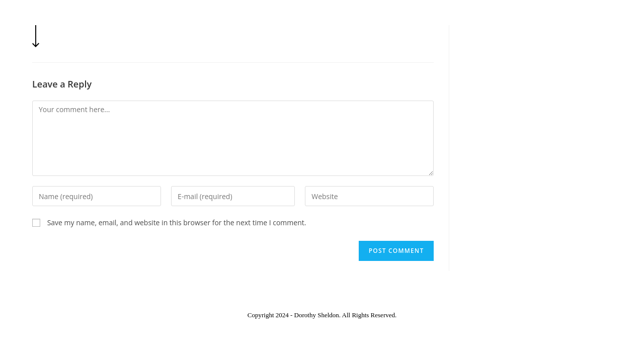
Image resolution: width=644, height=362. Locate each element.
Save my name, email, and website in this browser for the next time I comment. (177, 222)
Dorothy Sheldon (80, 18)
